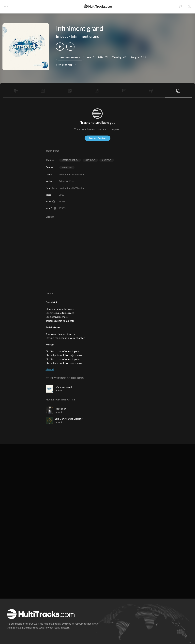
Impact (62, 36)
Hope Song (60, 409)
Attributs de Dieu (70, 160)
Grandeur (90, 160)
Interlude (67, 167)
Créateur (107, 160)
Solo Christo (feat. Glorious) (69, 419)
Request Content (97, 138)
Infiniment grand (85, 36)
